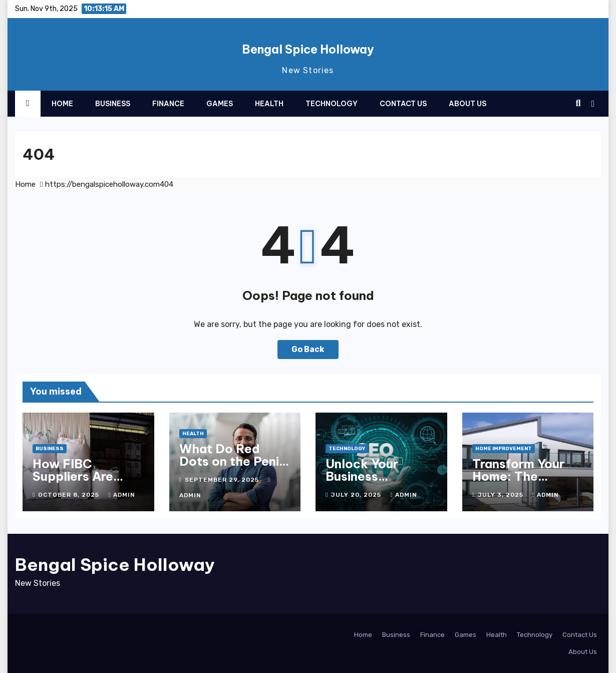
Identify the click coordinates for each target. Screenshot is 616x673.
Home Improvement (504, 449)
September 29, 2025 (223, 480)
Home (62, 104)
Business (113, 104)
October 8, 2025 (70, 495)
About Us (468, 104)
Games (220, 104)
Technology (332, 104)
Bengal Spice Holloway (308, 49)
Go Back (308, 349)
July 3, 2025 (502, 495)
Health (269, 104)
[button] (578, 103)
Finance (168, 104)
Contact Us (403, 104)
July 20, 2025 (357, 495)
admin (121, 495)
